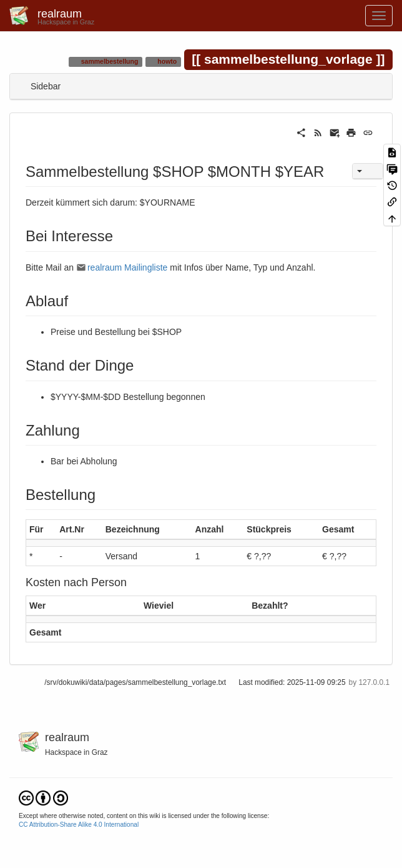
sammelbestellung (109, 61)
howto (166, 61)
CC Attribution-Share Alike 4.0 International (79, 825)
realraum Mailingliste (127, 267)
